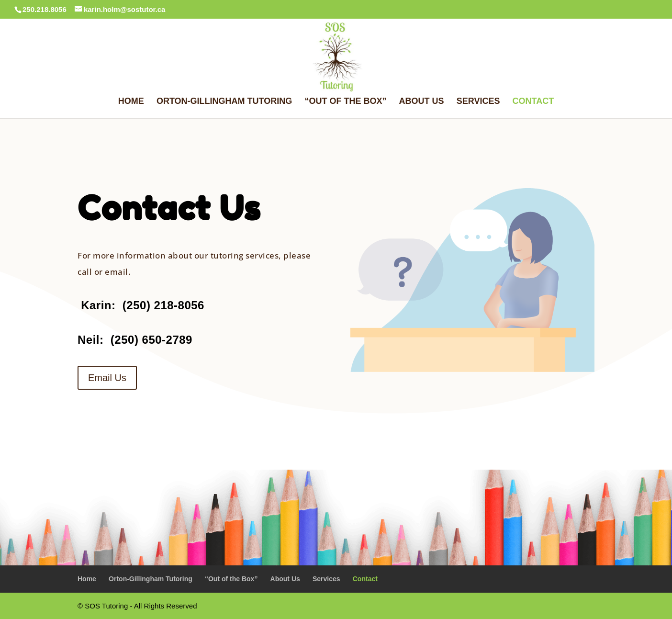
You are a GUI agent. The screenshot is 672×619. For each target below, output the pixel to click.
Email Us (107, 378)
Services (478, 102)
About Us (422, 102)
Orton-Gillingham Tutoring (224, 102)
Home (131, 102)
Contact (533, 102)
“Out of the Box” (345, 102)
